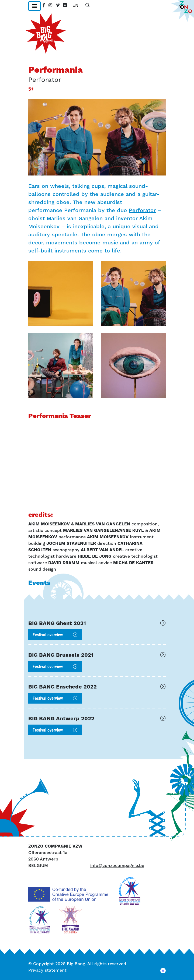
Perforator (142, 210)
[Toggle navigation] (34, 6)
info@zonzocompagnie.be (117, 865)
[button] (61, 293)
